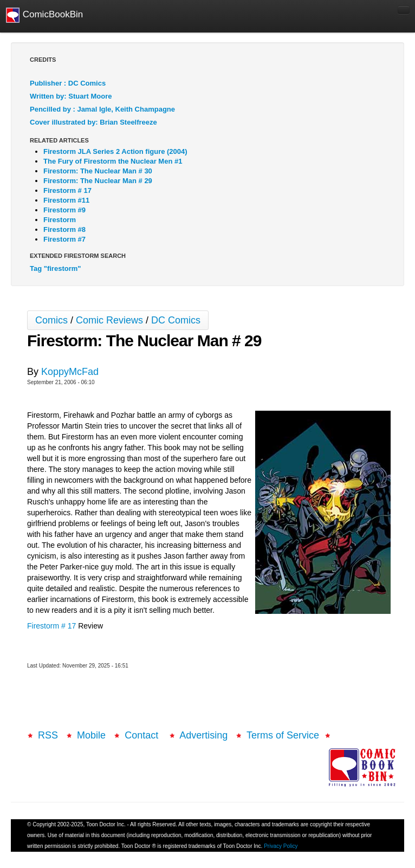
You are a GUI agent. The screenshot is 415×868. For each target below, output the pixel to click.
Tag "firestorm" (55, 268)
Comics (51, 320)
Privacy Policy (281, 846)
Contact (143, 735)
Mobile (91, 735)
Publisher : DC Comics (68, 83)
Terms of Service (283, 735)
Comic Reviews (109, 320)
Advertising (203, 735)
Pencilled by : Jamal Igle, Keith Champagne (102, 109)
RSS (48, 735)
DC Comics (176, 320)
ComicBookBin (44, 15)
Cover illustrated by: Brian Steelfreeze (93, 122)
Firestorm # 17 (51, 626)
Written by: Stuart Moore (71, 96)
